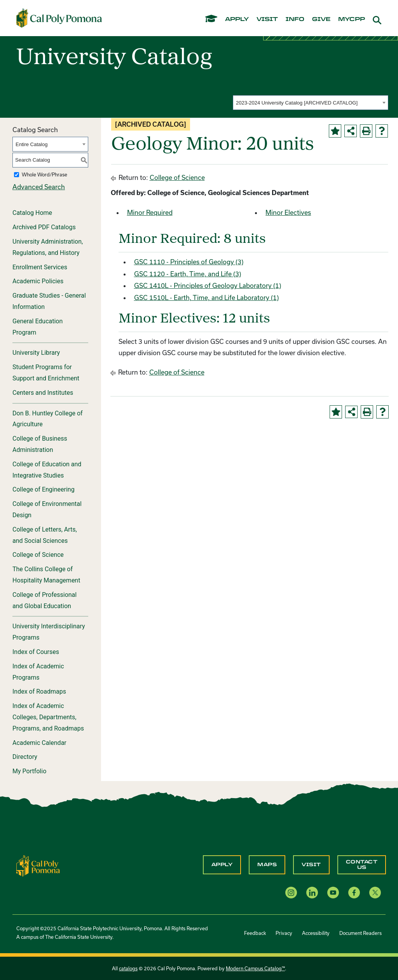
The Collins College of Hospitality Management (46, 575)
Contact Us (362, 865)
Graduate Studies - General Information (49, 301)
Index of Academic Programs (38, 672)
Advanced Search (39, 187)
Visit (311, 865)
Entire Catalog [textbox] (31, 144)
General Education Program (38, 327)
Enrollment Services (40, 267)
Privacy (284, 933)
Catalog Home (32, 213)
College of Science (38, 555)
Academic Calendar (39, 743)
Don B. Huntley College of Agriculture (48, 419)
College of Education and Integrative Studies (47, 470)
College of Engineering (44, 489)
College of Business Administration (40, 444)
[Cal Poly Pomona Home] (59, 18)
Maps (267, 865)
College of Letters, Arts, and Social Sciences (45, 535)
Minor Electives (288, 212)
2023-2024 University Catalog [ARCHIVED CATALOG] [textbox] (297, 103)
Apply (222, 865)
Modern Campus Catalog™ (255, 968)
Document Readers (360, 933)
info (295, 19)
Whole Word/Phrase (45, 174)
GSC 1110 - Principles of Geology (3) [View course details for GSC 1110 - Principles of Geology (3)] (189, 262)
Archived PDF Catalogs (44, 227)
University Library (36, 353)
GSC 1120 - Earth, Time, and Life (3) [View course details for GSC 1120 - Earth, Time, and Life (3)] (188, 274)
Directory (25, 757)
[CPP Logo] (38, 865)
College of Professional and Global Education (45, 600)
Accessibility (316, 933)
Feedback (255, 933)
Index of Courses (36, 652)
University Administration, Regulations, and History (48, 247)
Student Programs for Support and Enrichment (46, 373)
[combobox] (311, 103)
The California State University (79, 937)
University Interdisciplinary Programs (49, 632)
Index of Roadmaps (39, 691)
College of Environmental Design (47, 509)
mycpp (352, 19)
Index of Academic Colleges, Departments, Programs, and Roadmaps (48, 717)
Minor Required (150, 212)
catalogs (128, 968)
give (321, 19)
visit (267, 19)
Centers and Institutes (43, 393)
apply (237, 19)
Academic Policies (38, 281)
